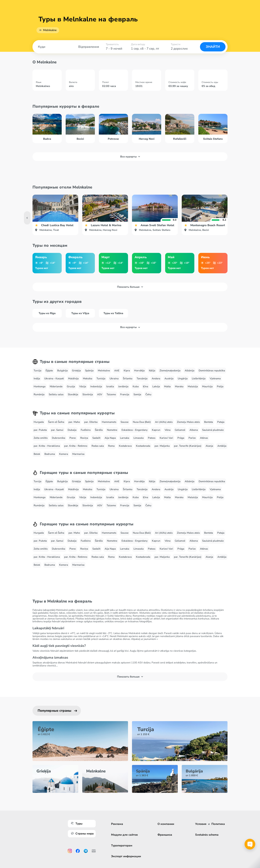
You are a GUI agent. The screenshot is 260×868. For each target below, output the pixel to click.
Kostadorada (143, 446)
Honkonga (40, 386)
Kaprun (156, 430)
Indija (37, 378)
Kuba (136, 386)
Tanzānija (142, 378)
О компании (166, 824)
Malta (167, 386)
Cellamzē (180, 430)
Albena (194, 430)
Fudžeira (86, 430)
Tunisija (101, 378)
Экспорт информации (126, 856)
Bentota (209, 422)
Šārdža (99, 430)
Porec (73, 438)
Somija (137, 394)
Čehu (148, 394)
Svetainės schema (207, 835)
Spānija (89, 371)
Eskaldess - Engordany (135, 430)
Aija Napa (110, 438)
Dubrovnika (59, 438)
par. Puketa (40, 430)
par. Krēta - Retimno (76, 446)
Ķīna (146, 386)
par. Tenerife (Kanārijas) (188, 446)
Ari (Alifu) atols (164, 422)
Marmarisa (78, 454)
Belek (37, 454)
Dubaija (72, 430)
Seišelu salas (56, 394)
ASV (100, 394)
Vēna (168, 430)
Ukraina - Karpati (54, 378)
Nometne (112, 430)
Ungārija (183, 378)
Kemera (64, 454)
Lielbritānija (199, 378)
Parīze (192, 438)
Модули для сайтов (124, 835)
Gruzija (71, 386)
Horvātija (139, 371)
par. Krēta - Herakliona (47, 446)
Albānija (190, 371)
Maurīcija (207, 386)
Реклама (117, 824)
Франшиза (165, 835)
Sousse (125, 422)
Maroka (179, 386)
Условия (201, 824)
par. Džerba (91, 422)
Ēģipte (49, 371)
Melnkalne (50, 30)
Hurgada (39, 422)
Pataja (221, 422)
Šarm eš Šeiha (56, 422)
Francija (125, 394)
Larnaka (125, 438)
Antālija (222, 446)
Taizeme (111, 394)
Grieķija (76, 371)
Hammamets (109, 422)
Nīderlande (56, 386)
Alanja (209, 446)
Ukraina (114, 378)
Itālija (152, 371)
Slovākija (73, 394)
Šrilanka (128, 378)
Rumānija (39, 394)
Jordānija (123, 386)
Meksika (88, 378)
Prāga (181, 438)
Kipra (127, 371)
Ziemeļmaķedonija (170, 371)
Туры (77, 824)
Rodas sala (98, 446)
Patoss (152, 438)
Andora (156, 378)
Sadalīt (96, 438)
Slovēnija (88, 394)
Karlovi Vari (166, 438)
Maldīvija (73, 378)
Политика (218, 824)
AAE (117, 371)
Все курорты (130, 157)
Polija (220, 386)
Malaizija (193, 386)
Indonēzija (96, 386)
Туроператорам (122, 846)
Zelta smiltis (41, 438)
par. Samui (57, 430)
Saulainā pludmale (213, 430)
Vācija (83, 386)
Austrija (169, 378)
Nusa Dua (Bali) (142, 422)
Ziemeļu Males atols (188, 422)
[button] (233, 218)
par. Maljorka (162, 446)
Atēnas (204, 438)
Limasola (139, 438)
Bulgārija (62, 371)
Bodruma (50, 454)
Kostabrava (125, 446)
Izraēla (110, 386)
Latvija (156, 386)
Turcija (37, 371)
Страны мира (82, 834)
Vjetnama (215, 378)
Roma (111, 446)
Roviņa (84, 438)
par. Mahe (74, 422)
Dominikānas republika (212, 371)
